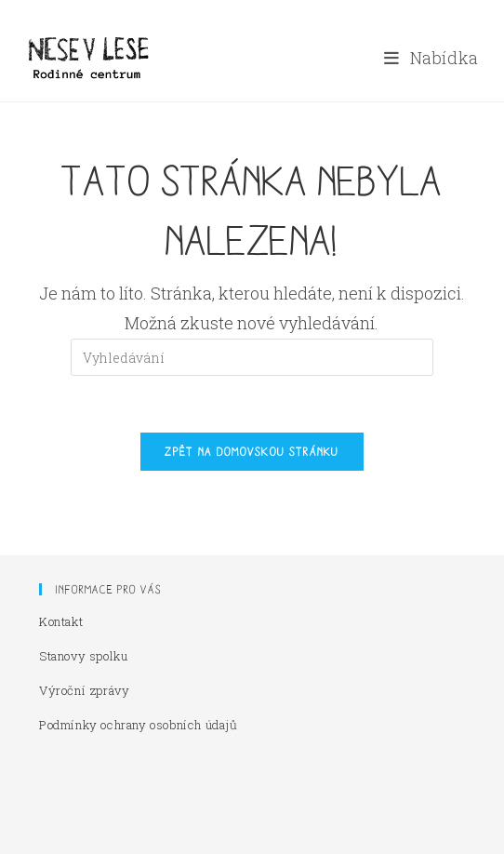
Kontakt (61, 621)
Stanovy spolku (83, 656)
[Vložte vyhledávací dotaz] (252, 357)
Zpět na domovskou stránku (252, 451)
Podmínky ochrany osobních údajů (139, 725)
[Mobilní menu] (431, 58)
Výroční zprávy (84, 690)
